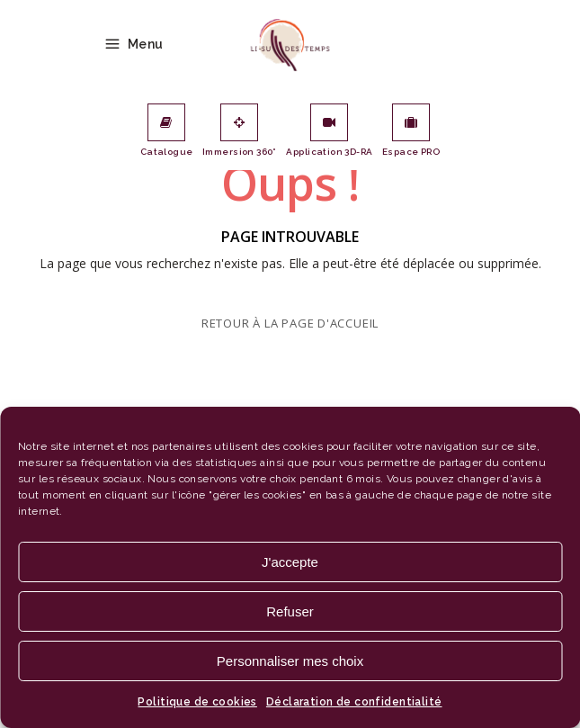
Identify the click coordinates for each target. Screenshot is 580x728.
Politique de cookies (197, 702)
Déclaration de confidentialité (354, 702)
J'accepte (290, 562)
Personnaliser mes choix (290, 661)
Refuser (290, 611)
